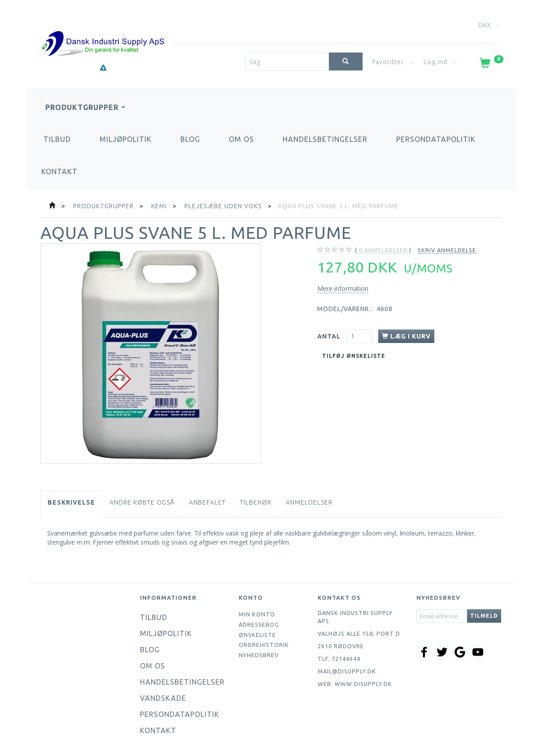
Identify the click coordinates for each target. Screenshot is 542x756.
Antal (330, 336)
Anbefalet (207, 502)
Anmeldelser (309, 502)
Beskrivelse (71, 502)
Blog (190, 139)
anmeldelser (383, 250)
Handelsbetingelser (325, 139)
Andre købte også (142, 502)
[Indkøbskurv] (491, 65)
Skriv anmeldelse (447, 250)
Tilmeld (484, 616)
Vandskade (163, 698)
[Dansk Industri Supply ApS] (103, 30)
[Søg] (346, 62)
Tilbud (57, 139)
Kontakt (59, 171)
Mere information (343, 288)
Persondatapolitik (436, 139)
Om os (241, 139)
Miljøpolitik (126, 139)
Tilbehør (256, 502)
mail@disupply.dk (347, 671)
